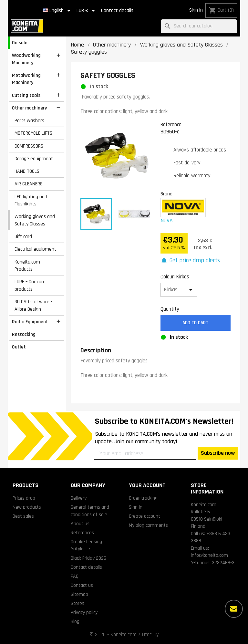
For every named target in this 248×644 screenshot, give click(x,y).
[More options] (234, 609)
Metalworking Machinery (26, 79)
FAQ (75, 576)
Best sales (23, 516)
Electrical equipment (35, 249)
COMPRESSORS (29, 146)
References (82, 533)
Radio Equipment (30, 322)
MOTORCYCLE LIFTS (33, 133)
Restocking (24, 334)
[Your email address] (145, 453)
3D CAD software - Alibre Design (33, 305)
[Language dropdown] (58, 11)
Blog (75, 621)
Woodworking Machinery (26, 59)
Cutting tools (26, 95)
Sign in (196, 10)
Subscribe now (218, 453)
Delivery (79, 498)
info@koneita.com (209, 555)
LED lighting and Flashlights (31, 200)
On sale (20, 43)
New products (27, 507)
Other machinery (29, 108)
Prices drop (24, 498)
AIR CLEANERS (29, 184)
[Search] (199, 26)
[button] (190, 261)
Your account (147, 485)
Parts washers (29, 120)
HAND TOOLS (27, 171)
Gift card (23, 236)
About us (80, 524)
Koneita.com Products (27, 266)
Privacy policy (84, 612)
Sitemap (79, 594)
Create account (145, 516)
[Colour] (179, 290)
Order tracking (143, 498)
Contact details (117, 10)
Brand (166, 194)
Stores (77, 603)
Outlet (19, 347)
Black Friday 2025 (88, 558)
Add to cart (195, 323)
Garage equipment (34, 159)
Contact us (82, 585)
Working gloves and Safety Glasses (35, 220)
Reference (171, 124)
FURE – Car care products (30, 285)
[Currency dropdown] (87, 11)
